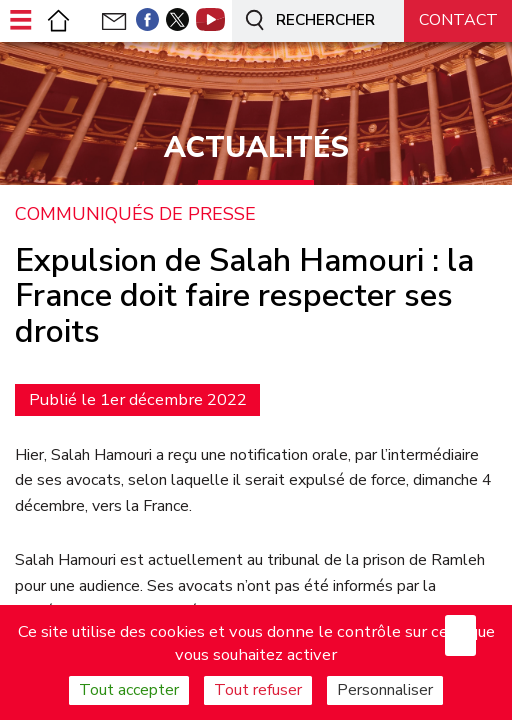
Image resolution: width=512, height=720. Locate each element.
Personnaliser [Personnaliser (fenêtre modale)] (385, 690)
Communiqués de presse (135, 215)
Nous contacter (458, 27)
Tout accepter (129, 690)
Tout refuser (258, 690)
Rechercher (307, 21)
